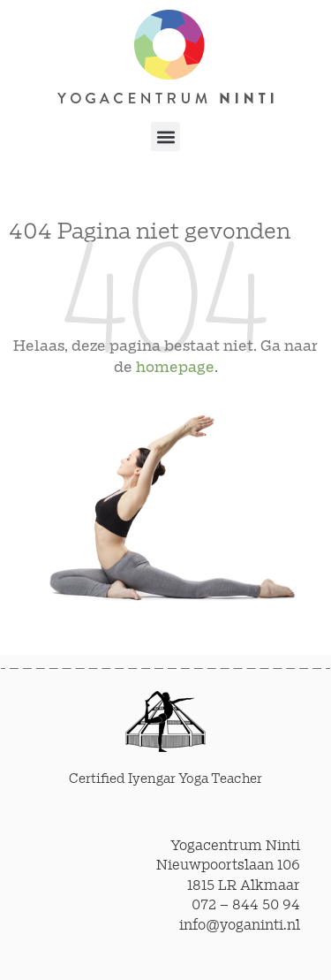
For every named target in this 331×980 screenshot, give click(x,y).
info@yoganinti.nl (240, 926)
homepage (175, 368)
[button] (165, 137)
